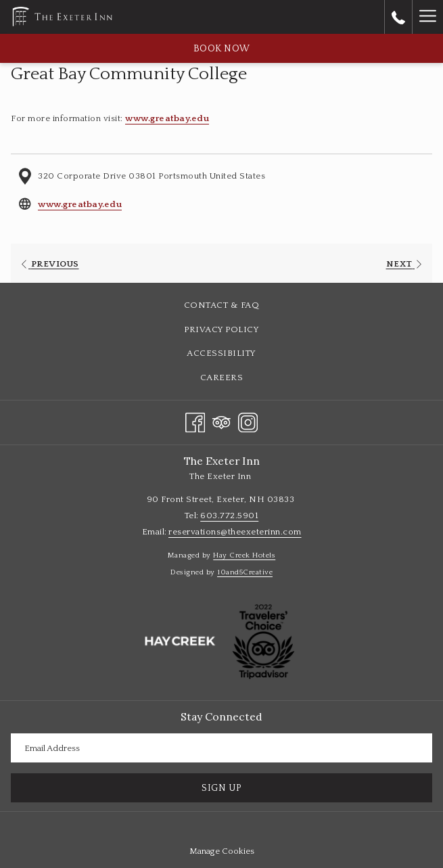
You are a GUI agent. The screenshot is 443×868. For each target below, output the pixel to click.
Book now (222, 49)
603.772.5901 (229, 516)
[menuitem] (221, 305)
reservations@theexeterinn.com (235, 532)
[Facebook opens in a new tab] (195, 421)
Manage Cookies (222, 851)
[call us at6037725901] (398, 17)
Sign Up (221, 788)
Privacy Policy (221, 329)
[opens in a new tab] (180, 641)
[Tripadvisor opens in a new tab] (221, 421)
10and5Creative (245, 572)
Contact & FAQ (222, 305)
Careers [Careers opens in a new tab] (237, 378)
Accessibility (221, 353)
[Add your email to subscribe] (221, 748)
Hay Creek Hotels (244, 555)
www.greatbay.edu (167, 118)
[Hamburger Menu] (427, 17)
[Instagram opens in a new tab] (248, 421)
